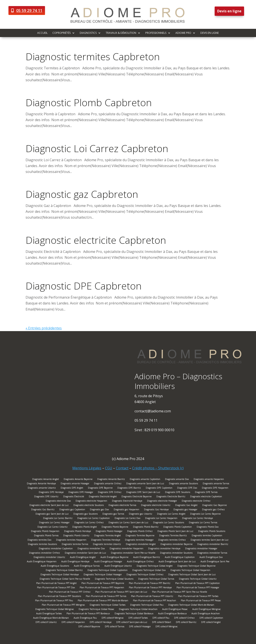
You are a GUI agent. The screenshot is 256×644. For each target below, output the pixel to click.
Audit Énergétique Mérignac (207, 610)
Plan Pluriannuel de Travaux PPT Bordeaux (88, 614)
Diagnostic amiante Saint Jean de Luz (145, 484)
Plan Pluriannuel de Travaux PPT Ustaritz (152, 597)
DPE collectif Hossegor (140, 627)
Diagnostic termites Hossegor (139, 540)
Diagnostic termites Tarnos (75, 545)
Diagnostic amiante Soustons (183, 484)
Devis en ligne (229, 11)
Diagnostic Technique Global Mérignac (55, 610)
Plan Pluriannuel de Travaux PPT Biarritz (150, 584)
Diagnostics (88, 33)
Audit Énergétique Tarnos (87, 566)
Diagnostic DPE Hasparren (215, 488)
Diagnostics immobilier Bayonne (177, 545)
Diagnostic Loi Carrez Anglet (171, 514)
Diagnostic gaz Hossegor (185, 510)
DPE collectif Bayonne (89, 627)
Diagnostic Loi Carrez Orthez (89, 523)
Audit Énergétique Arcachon (206, 614)
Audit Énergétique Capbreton (180, 558)
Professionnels (156, 33)
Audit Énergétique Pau (85, 618)
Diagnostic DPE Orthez (110, 493)
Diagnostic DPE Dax (187, 488)
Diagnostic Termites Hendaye (106, 540)
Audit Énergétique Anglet (83, 558)
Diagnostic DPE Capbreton (84, 286)
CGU (109, 468)
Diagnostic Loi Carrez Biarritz (58, 519)
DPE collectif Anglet (211, 623)
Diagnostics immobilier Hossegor (201, 549)
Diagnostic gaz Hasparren (126, 510)
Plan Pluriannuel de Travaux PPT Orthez (70, 592)
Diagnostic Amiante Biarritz (111, 480)
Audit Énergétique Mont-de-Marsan (51, 618)
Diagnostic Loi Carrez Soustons (169, 523)
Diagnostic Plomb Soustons (212, 532)
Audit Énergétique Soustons (55, 566)
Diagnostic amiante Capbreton (145, 480)
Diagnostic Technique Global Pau (147, 605)
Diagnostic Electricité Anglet (103, 497)
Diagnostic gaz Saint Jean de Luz (52, 514)
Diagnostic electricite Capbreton (96, 240)
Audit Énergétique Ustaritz (118, 566)
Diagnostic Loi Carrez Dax (127, 519)
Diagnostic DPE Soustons (178, 493)
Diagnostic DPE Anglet (72, 488)
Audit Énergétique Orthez (140, 562)
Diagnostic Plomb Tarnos (46, 536)
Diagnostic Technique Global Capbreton (108, 571)
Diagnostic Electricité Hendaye (127, 501)
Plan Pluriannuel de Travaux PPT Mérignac (63, 605)
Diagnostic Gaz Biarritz (43, 510)
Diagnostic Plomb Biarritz (146, 527)
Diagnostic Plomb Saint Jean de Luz (175, 532)
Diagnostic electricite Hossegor (162, 501)
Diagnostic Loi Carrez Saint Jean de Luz (128, 523)
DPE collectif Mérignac (113, 618)
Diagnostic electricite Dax (58, 501)
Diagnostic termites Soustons (42, 545)
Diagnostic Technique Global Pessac (96, 610)
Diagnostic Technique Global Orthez (145, 575)
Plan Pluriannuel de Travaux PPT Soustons (59, 597)
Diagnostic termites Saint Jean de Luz (210, 540)
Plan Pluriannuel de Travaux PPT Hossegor (198, 588)
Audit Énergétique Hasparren (42, 562)
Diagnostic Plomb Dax (208, 527)
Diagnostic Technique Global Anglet (155, 566)
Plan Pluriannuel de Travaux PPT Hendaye (150, 588)
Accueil (42, 33)
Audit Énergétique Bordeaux (172, 614)
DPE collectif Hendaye (101, 623)
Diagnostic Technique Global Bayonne (196, 566)
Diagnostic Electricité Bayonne (137, 497)
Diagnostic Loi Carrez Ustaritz (53, 527)
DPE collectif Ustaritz (46, 623)
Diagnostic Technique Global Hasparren (190, 571)
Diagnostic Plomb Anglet (85, 527)
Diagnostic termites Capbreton (93, 56)
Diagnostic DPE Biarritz (129, 488)
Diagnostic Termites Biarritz (173, 536)
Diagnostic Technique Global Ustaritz (198, 579)
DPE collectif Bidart (162, 623)
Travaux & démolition (121, 33)
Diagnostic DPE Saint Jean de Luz (143, 493)
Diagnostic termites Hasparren (71, 540)
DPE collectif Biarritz (186, 623)
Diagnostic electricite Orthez (196, 501)
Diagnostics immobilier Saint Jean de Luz (85, 553)
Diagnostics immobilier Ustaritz (49, 558)
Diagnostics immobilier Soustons (176, 553)
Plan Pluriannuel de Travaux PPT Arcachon (155, 601)
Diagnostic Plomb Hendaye (78, 532)
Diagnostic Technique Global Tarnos (156, 579)
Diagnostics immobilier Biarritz (213, 545)
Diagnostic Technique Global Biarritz (64, 571)
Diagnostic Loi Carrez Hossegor (54, 523)
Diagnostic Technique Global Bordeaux (134, 614)
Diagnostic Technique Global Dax (149, 571)
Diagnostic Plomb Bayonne (115, 527)
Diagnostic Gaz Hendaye (156, 510)
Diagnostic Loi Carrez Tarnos (203, 523)
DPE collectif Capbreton (211, 618)
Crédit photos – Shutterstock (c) (158, 468)
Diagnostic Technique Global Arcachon (138, 610)
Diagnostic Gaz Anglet (186, 506)
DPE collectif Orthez (184, 618)
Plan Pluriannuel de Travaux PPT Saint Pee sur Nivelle (180, 592)
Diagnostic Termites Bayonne (140, 536)
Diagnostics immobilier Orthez (45, 553)
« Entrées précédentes (44, 328)
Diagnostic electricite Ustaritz (156, 506)
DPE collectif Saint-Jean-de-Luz (132, 623)
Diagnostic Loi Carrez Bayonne (205, 514)
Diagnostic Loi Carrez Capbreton (97, 148)
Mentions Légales (87, 468)
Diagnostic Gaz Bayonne (215, 506)
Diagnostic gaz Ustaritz (141, 514)
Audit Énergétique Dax (211, 558)
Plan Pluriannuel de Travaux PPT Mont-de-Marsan (103, 601)
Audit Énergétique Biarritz (147, 558)
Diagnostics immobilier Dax (91, 549)
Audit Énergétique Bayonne (114, 558)
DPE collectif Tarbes (138, 618)
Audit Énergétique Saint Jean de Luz (177, 562)
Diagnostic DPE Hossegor (81, 493)
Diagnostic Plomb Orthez (140, 532)
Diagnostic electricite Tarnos (122, 506)
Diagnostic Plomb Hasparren (45, 532)
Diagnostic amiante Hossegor (75, 484)
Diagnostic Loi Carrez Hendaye (198, 519)
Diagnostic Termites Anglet (108, 536)
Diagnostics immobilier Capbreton (56, 549)
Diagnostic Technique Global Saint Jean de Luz (192, 575)
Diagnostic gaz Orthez (213, 510)
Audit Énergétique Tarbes (49, 614)
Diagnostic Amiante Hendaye (41, 484)
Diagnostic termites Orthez (172, 540)
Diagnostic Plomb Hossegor (109, 532)
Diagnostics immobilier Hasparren (126, 549)
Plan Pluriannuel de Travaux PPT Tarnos (106, 597)
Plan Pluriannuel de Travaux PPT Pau (54, 601)
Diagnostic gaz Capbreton (82, 194)
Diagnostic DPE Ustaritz (46, 497)
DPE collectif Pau (161, 618)
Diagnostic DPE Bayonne (100, 488)
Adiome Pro (183, 33)
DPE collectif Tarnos (115, 627)
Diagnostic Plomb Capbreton (89, 102)
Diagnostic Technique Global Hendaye (60, 575)
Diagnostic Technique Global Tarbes (108, 605)
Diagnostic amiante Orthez (108, 484)
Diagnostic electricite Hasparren (91, 501)
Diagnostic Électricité (74, 497)
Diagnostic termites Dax (39, 540)
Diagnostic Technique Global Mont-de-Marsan (191, 605)
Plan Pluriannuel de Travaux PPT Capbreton (198, 584)
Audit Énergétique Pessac (175, 610)
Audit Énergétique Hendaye (75, 562)
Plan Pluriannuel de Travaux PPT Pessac (201, 601)
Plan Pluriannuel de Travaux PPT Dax (56, 588)
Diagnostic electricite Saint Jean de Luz (49, 506)
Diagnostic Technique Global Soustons (114, 579)
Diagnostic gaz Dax (99, 510)
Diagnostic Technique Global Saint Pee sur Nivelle (65, 579)
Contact (122, 468)
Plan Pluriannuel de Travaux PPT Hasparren (102, 588)
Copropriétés (62, 33)
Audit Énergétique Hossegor (108, 562)
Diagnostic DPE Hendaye (51, 493)
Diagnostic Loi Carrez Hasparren (161, 519)
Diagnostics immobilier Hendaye (164, 549)
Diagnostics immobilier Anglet (141, 545)
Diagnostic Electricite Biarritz (171, 497)
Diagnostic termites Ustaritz (107, 545)
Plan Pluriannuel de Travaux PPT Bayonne (103, 584)
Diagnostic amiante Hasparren (209, 480)
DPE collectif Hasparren (73, 623)
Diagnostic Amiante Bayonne (78, 480)
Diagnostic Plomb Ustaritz (76, 536)
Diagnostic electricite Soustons (89, 506)
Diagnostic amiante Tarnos (216, 484)
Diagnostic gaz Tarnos (113, 514)
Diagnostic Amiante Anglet (46, 480)
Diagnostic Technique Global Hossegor (103, 575)
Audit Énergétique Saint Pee (215, 562)
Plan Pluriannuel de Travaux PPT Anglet (56, 584)
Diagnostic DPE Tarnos (206, 493)
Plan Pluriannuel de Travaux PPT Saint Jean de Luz (121, 592)
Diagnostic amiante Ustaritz (42, 488)
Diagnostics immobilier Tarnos (212, 553)
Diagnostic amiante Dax (177, 480)
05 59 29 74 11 (29, 10)
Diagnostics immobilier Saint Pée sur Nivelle (133, 553)
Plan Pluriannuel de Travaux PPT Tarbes (198, 597)
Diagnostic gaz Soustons (86, 514)
